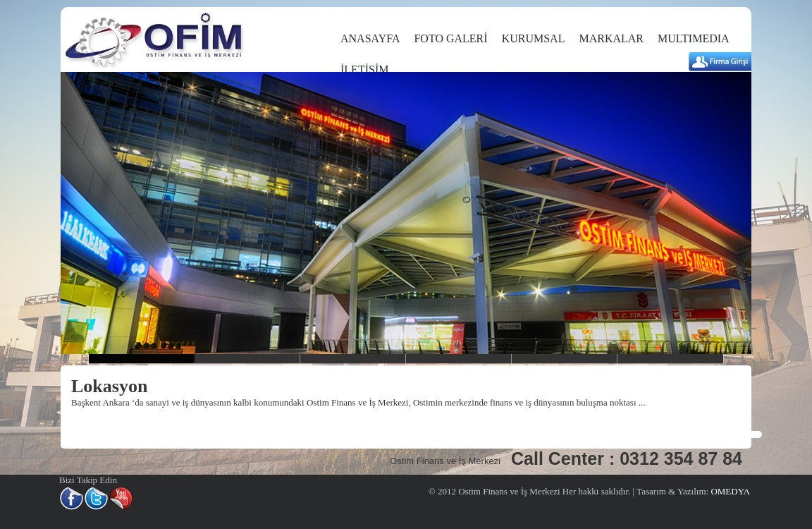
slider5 (565, 359)
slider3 (353, 359)
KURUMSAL (534, 38)
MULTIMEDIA (694, 38)
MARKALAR (611, 38)
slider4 (459, 359)
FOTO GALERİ (450, 38)
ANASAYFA (370, 38)
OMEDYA (729, 491)
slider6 (670, 359)
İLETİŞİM (364, 69)
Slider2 (247, 359)
